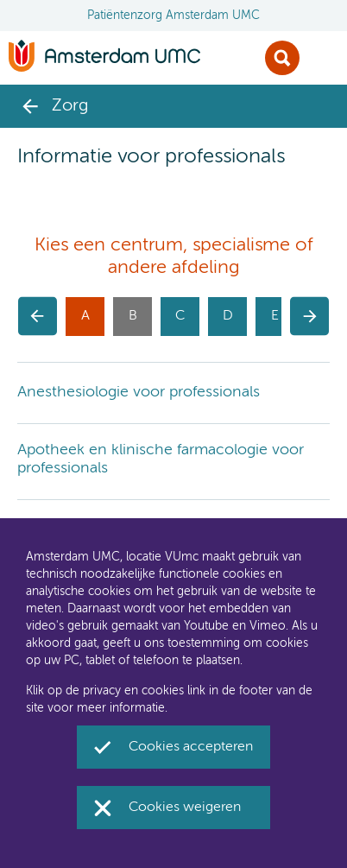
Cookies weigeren (185, 808)
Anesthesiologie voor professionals (139, 392)
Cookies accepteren (191, 747)
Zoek (282, 58)
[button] (38, 317)
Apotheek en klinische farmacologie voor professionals (161, 459)
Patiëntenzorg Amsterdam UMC (173, 16)
